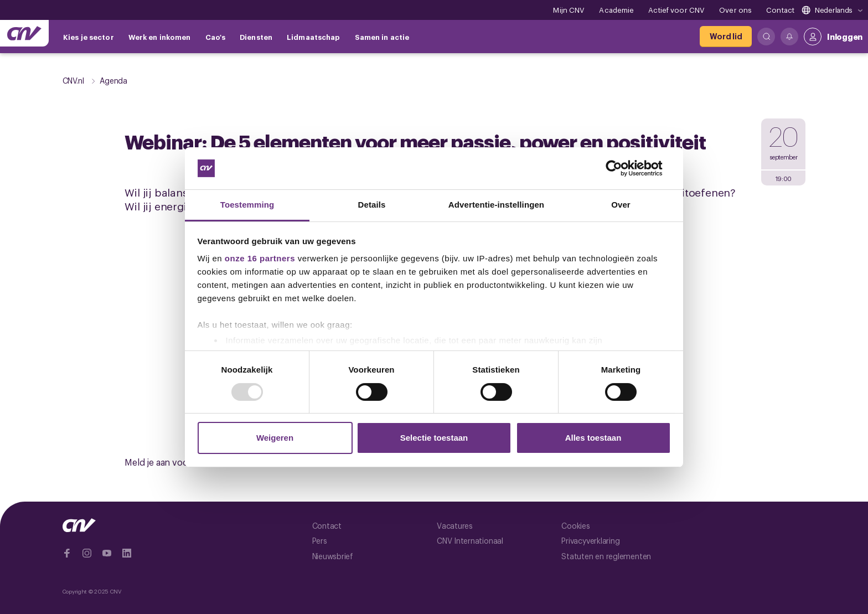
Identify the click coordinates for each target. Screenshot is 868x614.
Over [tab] (621, 205)
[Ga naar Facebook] (67, 553)
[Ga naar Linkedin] (127, 553)
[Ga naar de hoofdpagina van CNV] (24, 33)
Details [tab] (372, 205)
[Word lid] (726, 37)
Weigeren (275, 438)
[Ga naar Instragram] (87, 553)
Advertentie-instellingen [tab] (496, 205)
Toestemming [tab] (247, 205)
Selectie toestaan (434, 438)
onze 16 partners (260, 258)
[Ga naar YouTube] (107, 553)
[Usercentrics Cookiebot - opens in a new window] (622, 168)
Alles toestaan (593, 438)
